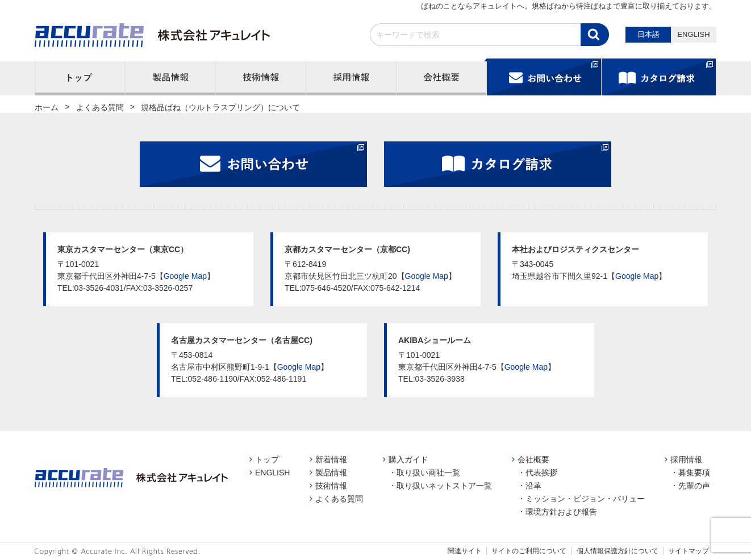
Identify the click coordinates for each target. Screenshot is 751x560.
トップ (267, 459)
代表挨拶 (541, 473)
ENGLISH (693, 34)
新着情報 (331, 459)
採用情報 (686, 459)
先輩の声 (694, 486)
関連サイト (465, 551)
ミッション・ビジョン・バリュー (585, 499)
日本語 (648, 34)
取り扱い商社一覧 (428, 473)
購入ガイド (408, 459)
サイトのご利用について (529, 551)
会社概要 (533, 459)
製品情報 (331, 473)
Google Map (185, 276)
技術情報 (331, 486)
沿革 (533, 486)
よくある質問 (339, 499)
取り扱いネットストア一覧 (444, 486)
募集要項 (694, 473)
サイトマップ (689, 551)
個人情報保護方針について (618, 551)
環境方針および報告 (561, 512)
